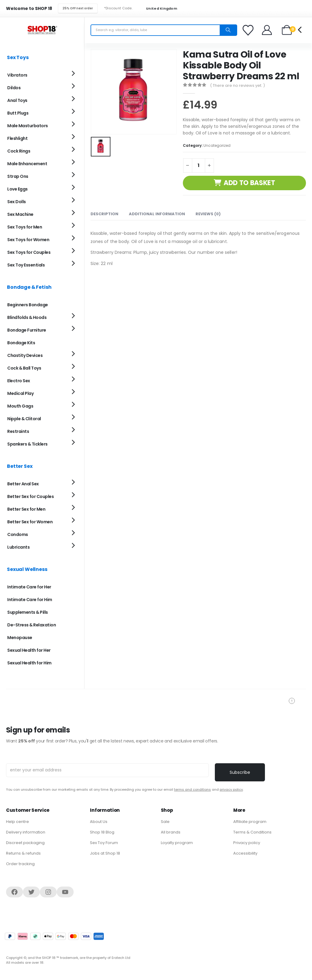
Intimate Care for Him (30, 600)
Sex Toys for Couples (29, 252)
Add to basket (249, 183)
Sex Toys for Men (25, 227)
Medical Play (20, 393)
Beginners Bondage (28, 305)
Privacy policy (247, 843)
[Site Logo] (42, 30)
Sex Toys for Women (28, 240)
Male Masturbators (28, 126)
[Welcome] (267, 30)
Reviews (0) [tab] (208, 214)
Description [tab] (104, 214)
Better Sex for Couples (30, 496)
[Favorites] (249, 30)
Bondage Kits (21, 343)
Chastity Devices (25, 355)
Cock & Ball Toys (24, 368)
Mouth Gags (20, 406)
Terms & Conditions (252, 832)
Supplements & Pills (28, 612)
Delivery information (26, 832)
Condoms (18, 534)
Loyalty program (177, 843)
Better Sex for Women (30, 522)
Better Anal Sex (23, 484)
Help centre (18, 822)
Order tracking (20, 864)
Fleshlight (17, 138)
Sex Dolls (17, 202)
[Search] (228, 30)
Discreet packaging (25, 843)
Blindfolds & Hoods (27, 317)
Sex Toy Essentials (26, 265)
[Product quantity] (199, 165)
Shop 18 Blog (102, 832)
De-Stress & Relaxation (32, 625)
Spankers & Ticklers (27, 444)
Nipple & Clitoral (24, 419)
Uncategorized (217, 145)
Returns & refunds (23, 853)
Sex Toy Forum (104, 843)
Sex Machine (20, 214)
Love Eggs (18, 189)
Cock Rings (19, 151)
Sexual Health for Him (29, 663)
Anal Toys (17, 100)
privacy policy (231, 789)
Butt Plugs (18, 113)
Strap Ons (18, 176)
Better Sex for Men (26, 509)
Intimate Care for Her (29, 587)
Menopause (20, 638)
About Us (99, 822)
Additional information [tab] (157, 214)
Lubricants (18, 547)
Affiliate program (250, 822)
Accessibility (245, 853)
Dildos (14, 88)
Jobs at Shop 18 (105, 853)
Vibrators (17, 75)
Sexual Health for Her (29, 650)
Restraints (18, 431)
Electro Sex (19, 381)
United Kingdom (158, 9)
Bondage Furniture (27, 330)
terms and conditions (193, 789)
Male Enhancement (27, 164)
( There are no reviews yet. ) (237, 85)
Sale (165, 822)
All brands (171, 832)
